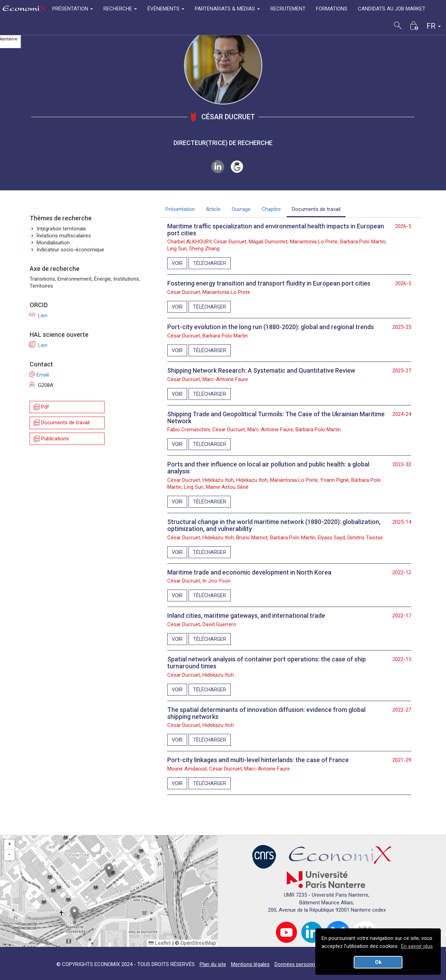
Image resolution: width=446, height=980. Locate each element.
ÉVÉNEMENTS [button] (166, 9)
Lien (39, 316)
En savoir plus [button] (417, 946)
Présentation (180, 209)
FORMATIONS (332, 9)
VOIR (177, 263)
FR (434, 26)
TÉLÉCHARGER (210, 263)
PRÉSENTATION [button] (73, 9)
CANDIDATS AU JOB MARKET (392, 9)
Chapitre (271, 209)
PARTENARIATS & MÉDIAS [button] (227, 9)
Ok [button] (378, 962)
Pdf (41, 407)
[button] (109, 870)
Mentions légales (250, 964)
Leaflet (160, 943)
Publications (51, 439)
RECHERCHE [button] (120, 9)
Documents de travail (61, 423)
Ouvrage (241, 209)
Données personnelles (300, 964)
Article (213, 209)
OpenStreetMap (198, 943)
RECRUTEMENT (288, 9)
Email (39, 375)
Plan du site (213, 964)
